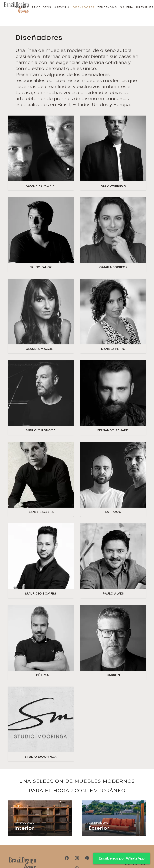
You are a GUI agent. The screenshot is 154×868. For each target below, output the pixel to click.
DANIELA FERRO (113, 349)
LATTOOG (113, 512)
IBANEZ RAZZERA (41, 512)
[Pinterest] (87, 858)
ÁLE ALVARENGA (113, 186)
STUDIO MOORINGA (41, 757)
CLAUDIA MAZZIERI (41, 349)
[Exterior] (114, 818)
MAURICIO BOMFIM (41, 594)
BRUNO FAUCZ (41, 267)
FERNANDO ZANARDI (113, 431)
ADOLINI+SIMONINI (41, 186)
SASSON (113, 675)
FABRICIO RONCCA (41, 431)
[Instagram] (77, 858)
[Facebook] (67, 858)
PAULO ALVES (113, 594)
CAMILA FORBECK (113, 267)
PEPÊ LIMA (41, 675)
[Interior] (40, 818)
